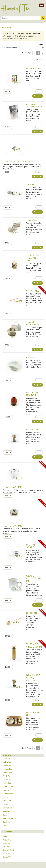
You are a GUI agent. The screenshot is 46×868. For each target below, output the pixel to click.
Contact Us (7, 857)
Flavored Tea (8, 794)
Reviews (6, 847)
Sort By (39, 59)
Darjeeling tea (8, 783)
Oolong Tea (7, 773)
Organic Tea (8, 808)
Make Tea (7, 843)
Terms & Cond (8, 850)
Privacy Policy (8, 854)
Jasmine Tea (8, 790)
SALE (5, 836)
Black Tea (7, 776)
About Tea (7, 840)
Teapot (6, 815)
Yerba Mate (7, 801)
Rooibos (6, 797)
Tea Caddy (7, 822)
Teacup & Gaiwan (10, 818)
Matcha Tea (7, 769)
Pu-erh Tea (7, 780)
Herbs (5, 804)
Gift (4, 826)
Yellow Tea (7, 762)
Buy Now (37, 96)
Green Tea (7, 765)
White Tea (7, 758)
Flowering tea (8, 787)
